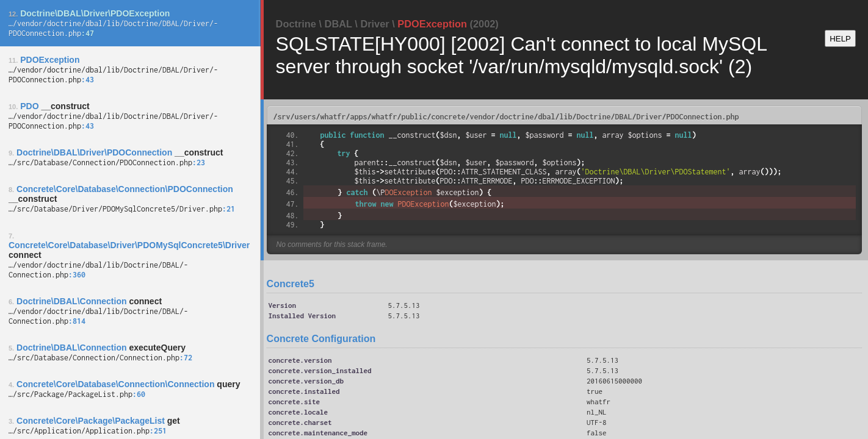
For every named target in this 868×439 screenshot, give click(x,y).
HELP (840, 39)
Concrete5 (291, 284)
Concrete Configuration (321, 339)
